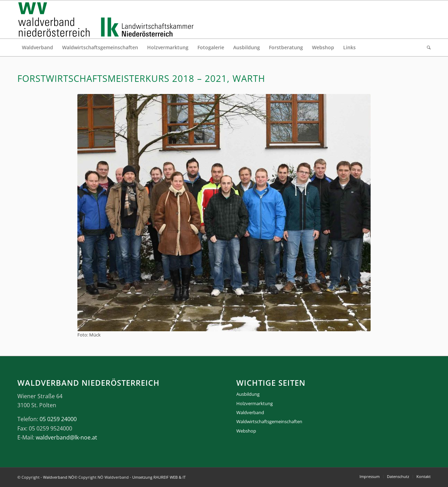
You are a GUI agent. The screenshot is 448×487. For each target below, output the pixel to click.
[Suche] (426, 48)
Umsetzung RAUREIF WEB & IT (159, 477)
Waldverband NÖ (59, 477)
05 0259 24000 (58, 419)
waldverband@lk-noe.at (66, 437)
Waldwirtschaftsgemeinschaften (269, 421)
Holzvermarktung (255, 403)
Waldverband (250, 412)
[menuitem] (37, 48)
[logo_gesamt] (107, 19)
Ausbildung (248, 394)
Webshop (246, 431)
